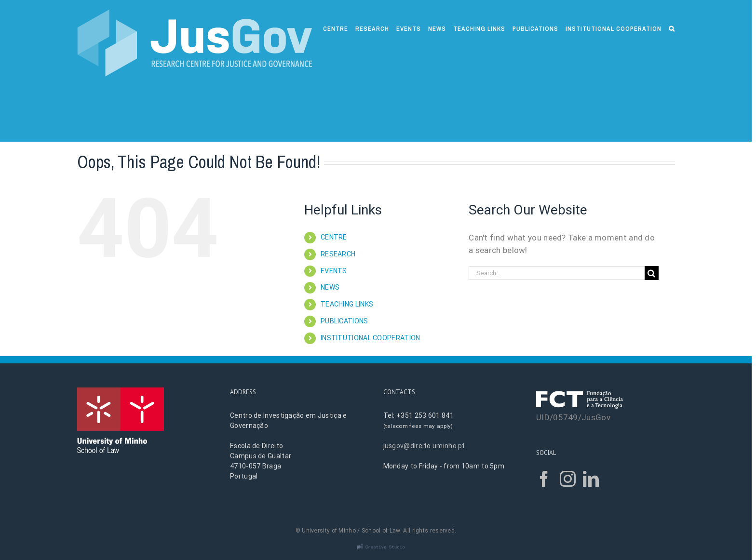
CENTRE (334, 237)
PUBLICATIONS (344, 321)
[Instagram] (568, 479)
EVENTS (334, 271)
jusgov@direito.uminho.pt (424, 446)
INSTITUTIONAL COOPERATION (371, 338)
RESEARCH (338, 254)
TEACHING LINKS (347, 304)
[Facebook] (544, 479)
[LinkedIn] (591, 479)
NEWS (330, 287)
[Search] (672, 28)
